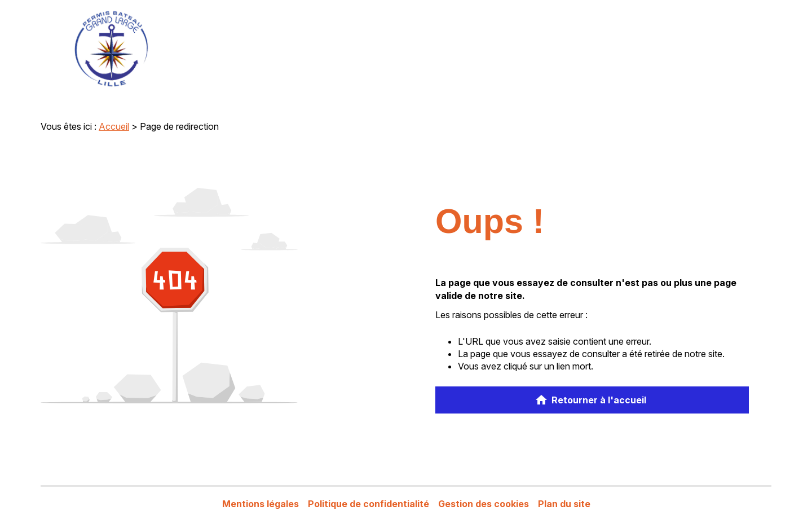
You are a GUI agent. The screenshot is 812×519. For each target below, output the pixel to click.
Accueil (114, 126)
